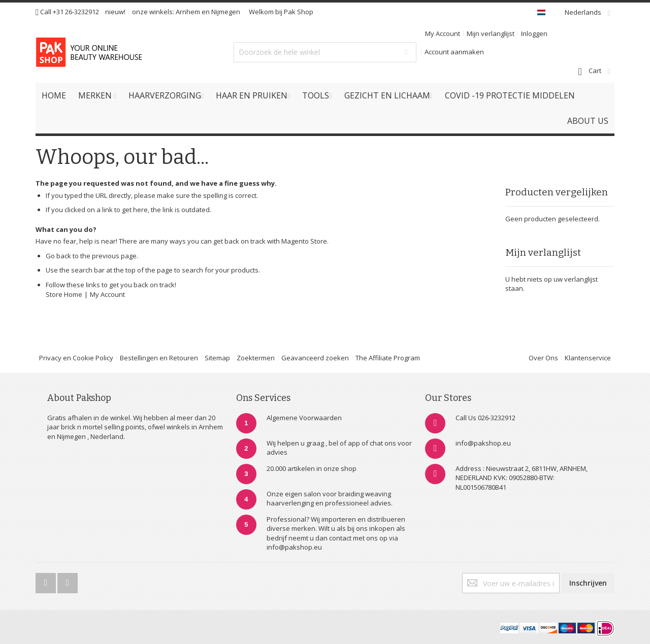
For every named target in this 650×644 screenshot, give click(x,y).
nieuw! (115, 12)
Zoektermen (256, 358)
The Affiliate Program (388, 358)
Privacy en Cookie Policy (76, 358)
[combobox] (325, 52)
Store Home (64, 294)
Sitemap (217, 358)
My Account (443, 33)
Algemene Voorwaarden (304, 418)
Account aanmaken (454, 52)
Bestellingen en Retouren (159, 358)
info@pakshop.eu (483, 443)
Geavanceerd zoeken (315, 358)
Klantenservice (588, 358)
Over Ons (543, 358)
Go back (58, 256)
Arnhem (188, 12)
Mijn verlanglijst (491, 33)
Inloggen (534, 33)
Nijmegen (226, 12)
